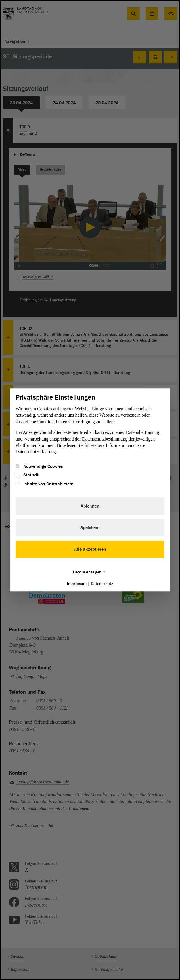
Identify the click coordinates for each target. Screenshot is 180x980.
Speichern (90, 528)
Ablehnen (90, 506)
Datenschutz (102, 584)
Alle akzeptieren (90, 549)
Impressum (77, 584)
